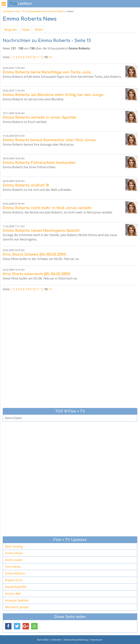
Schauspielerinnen (37, 11)
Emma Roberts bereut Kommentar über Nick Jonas (49, 140)
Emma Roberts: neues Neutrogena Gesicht (41, 231)
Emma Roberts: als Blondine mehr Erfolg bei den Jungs (53, 95)
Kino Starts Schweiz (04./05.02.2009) (34, 254)
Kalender (56, 640)
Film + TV (20, 11)
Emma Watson (15, 573)
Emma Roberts (57, 11)
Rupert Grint (14, 580)
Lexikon (21, 4)
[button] (8, 626)
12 (42, 57)
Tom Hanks (13, 567)
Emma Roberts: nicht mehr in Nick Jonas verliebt (47, 208)
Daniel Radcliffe (16, 587)
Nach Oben (43, 640)
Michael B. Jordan (17, 607)
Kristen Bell (13, 594)
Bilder (39, 30)
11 (38, 57)
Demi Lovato (14, 560)
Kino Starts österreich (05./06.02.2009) (36, 274)
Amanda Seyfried (17, 600)
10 (34, 57)
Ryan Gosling (14, 546)
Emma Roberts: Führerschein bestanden (39, 163)
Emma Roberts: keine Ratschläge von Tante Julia (47, 72)
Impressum (96, 640)
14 (50, 57)
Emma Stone (14, 553)
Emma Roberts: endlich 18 (26, 185)
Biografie (11, 30)
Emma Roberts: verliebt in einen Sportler (40, 117)
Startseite (8, 11)
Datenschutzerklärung (76, 640)
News (26, 30)
